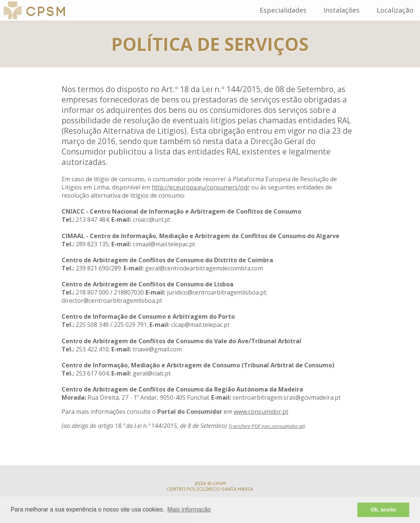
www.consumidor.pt (261, 412)
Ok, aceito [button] (383, 510)
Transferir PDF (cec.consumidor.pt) (267, 426)
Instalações (342, 10)
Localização (395, 10)
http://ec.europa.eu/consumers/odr (201, 187)
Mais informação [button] (189, 509)
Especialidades (283, 10)
